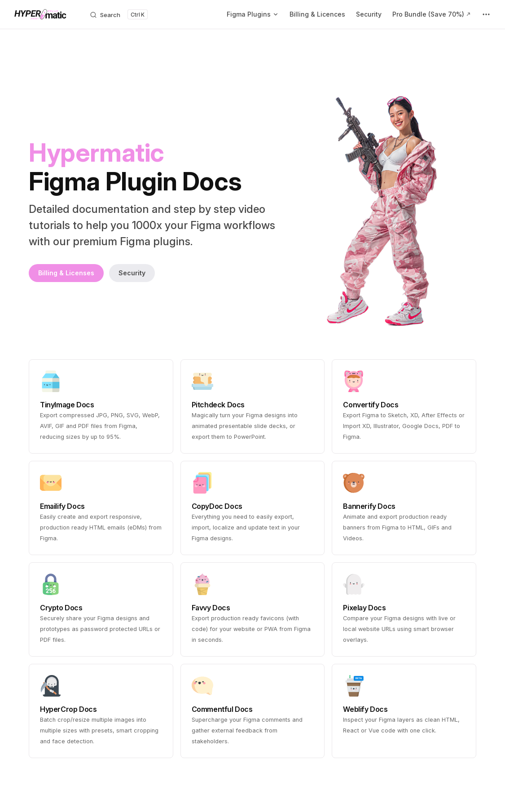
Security (132, 273)
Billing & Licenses (66, 273)
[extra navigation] (486, 14)
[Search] (119, 14)
